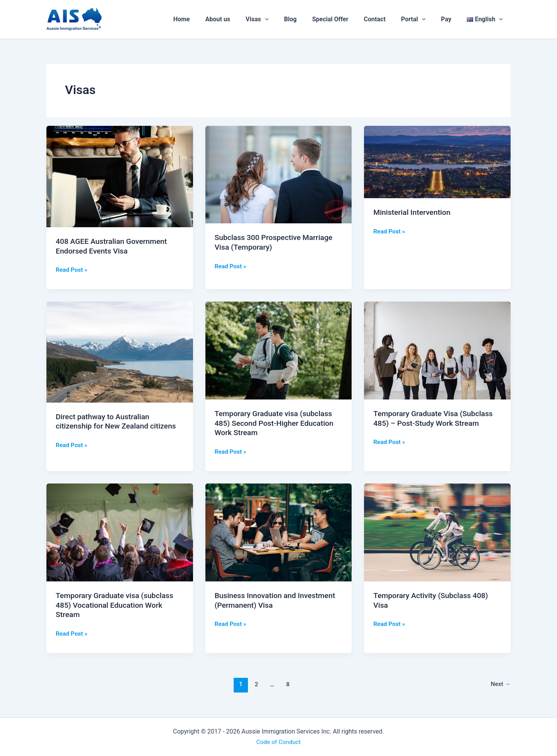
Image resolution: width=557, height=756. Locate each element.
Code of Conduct (278, 741)
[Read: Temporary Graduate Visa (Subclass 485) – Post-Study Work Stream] (437, 350)
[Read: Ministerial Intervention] (437, 162)
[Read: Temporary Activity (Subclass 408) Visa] (437, 532)
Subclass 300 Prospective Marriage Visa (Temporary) (276, 242)
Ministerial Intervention (413, 212)
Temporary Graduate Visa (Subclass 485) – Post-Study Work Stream (435, 418)
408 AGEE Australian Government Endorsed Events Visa (114, 246)
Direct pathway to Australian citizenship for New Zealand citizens (118, 421)
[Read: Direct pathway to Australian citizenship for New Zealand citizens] (120, 352)
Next (500, 684)
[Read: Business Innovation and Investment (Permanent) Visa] (279, 532)
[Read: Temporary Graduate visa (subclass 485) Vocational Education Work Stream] (120, 532)
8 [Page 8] (288, 684)
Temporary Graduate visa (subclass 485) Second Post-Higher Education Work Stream (276, 423)
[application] (285, 19)
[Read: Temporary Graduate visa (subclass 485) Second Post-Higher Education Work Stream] (279, 350)
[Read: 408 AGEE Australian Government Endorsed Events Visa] (120, 176)
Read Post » (72, 269)
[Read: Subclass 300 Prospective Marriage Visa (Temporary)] (279, 174)
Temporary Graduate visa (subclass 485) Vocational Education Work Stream (117, 604)
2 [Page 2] (255, 684)
